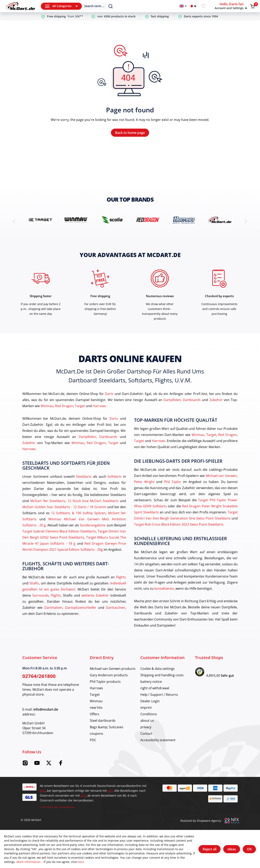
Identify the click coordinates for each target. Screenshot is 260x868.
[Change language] (183, 6)
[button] (232, 6)
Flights (121, 577)
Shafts (34, 583)
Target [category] (95, 695)
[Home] (20, 6)
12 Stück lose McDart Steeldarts (93, 501)
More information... (30, 862)
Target (80, 406)
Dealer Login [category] (150, 701)
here (81, 862)
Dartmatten (53, 608)
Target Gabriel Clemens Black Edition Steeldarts (59, 531)
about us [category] (147, 721)
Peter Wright (144, 482)
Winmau (47, 406)
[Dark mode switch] (194, 6)
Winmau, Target (204, 435)
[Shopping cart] (252, 6)
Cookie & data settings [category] (158, 669)
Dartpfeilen (172, 400)
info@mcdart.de (46, 709)
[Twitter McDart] (49, 764)
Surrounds (41, 595)
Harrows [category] (96, 688)
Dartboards (192, 400)
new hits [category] (96, 708)
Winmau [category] (96, 701)
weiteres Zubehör (95, 595)
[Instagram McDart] (25, 764)
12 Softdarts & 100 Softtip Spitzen (78, 513)
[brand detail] (40, 220)
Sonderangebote (93, 525)
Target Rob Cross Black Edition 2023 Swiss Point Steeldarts (179, 524)
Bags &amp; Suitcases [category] (107, 727)
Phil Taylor (173, 482)
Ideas (232, 849)
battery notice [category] (151, 682)
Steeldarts (84, 476)
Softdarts (115, 476)
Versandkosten (67, 807)
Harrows (99, 406)
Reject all (210, 849)
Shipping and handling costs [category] (162, 675)
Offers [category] (95, 714)
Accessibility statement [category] (158, 740)
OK (249, 849)
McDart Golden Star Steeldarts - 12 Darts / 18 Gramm (64, 507)
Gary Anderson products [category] (109, 675)
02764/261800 (39, 676)
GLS (110, 791)
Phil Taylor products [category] (105, 682)
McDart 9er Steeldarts (48, 501)
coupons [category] (96, 734)
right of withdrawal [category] (155, 688)
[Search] (95, 6)
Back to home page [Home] (130, 133)
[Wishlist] (203, 6)
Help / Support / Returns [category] (159, 695)
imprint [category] (146, 708)
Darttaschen (116, 608)
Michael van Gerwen (221, 476)
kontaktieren (164, 588)
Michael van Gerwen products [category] (113, 669)
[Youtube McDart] (37, 764)
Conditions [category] (149, 714)
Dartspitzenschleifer (81, 608)
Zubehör (216, 400)
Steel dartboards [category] (103, 721)
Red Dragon (64, 406)
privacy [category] (146, 727)
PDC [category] (93, 740)
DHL (43, 791)
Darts (109, 394)
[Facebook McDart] (61, 764)
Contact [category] (146, 734)
